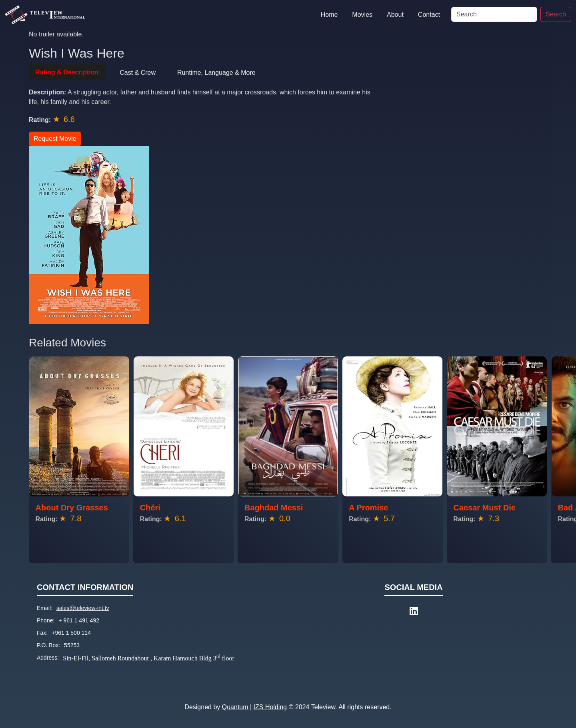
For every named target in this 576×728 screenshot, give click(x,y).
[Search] (494, 14)
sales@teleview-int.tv (83, 608)
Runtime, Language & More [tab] (216, 73)
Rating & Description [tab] (67, 72)
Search (556, 14)
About (395, 15)
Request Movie (55, 139)
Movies (362, 15)
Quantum (235, 707)
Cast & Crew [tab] (138, 73)
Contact (429, 15)
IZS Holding (270, 707)
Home (329, 15)
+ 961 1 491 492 (79, 620)
